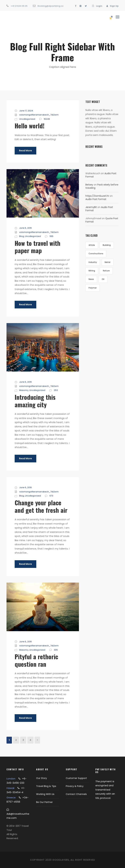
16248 (47, 119)
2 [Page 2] (16, 740)
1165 (51, 236)
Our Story (42, 778)
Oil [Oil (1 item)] (103, 279)
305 (56, 650)
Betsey (89, 185)
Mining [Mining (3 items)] (92, 271)
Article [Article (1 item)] (92, 245)
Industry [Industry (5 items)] (93, 262)
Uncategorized (27, 119)
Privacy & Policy (75, 786)
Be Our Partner (44, 802)
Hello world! (30, 126)
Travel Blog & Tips (46, 786)
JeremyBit (91, 207)
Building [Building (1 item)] (107, 245)
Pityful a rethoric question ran (36, 660)
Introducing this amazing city (35, 401)
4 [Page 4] (30, 740)
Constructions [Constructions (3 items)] (96, 254)
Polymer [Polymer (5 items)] (93, 288)
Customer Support (76, 778)
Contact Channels (76, 794)
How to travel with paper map (38, 247)
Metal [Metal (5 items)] (108, 262)
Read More (25, 151)
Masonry (24, 390)
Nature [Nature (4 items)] (106, 271)
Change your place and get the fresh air (41, 506)
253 (56, 390)
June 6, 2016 (25, 228)
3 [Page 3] (23, 740)
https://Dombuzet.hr (97, 196)
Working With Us (45, 794)
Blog (22, 236)
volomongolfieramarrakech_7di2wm (39, 115)
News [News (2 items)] (91, 279)
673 (51, 496)
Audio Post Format (96, 199)
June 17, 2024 (26, 111)
